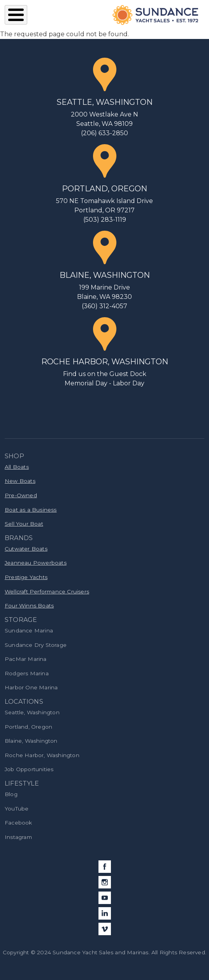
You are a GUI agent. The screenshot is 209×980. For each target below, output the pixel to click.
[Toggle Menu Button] (16, 15)
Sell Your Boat (24, 524)
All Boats (17, 467)
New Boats (20, 481)
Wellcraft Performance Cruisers (47, 592)
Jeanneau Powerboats (36, 563)
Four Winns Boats (29, 606)
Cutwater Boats (26, 549)
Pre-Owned (21, 495)
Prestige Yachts (26, 577)
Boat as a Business (31, 510)
